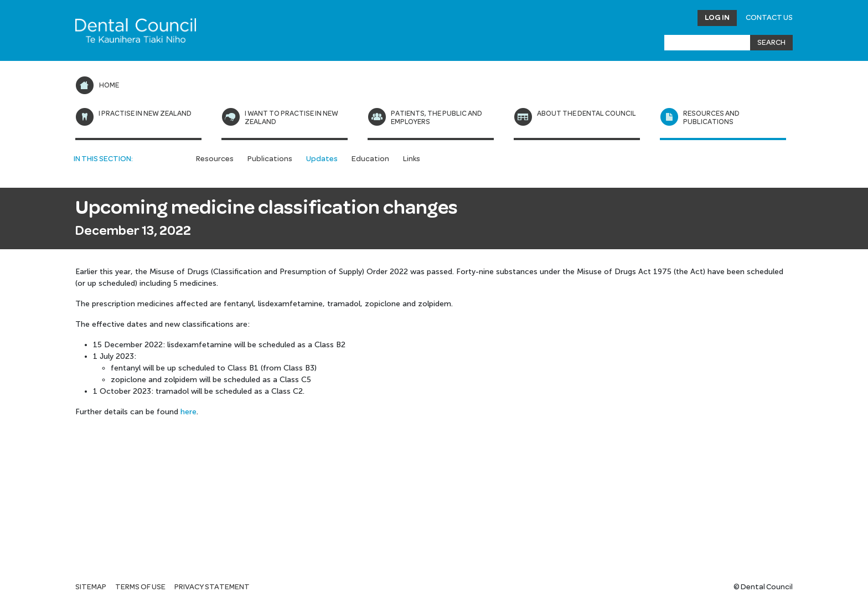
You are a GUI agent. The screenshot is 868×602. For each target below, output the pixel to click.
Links (412, 159)
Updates (322, 159)
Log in (717, 18)
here (188, 412)
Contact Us (769, 18)
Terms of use (140, 587)
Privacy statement (212, 587)
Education (370, 159)
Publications (270, 159)
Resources (215, 159)
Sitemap (91, 587)
